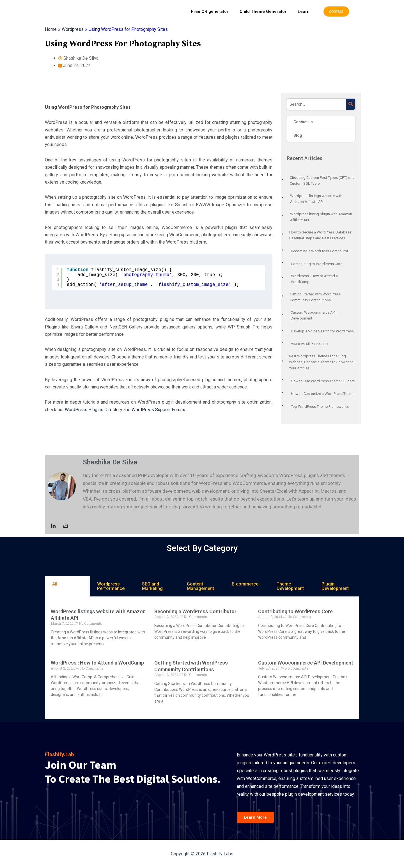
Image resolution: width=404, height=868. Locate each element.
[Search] (351, 104)
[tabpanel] (202, 658)
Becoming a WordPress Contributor (195, 611)
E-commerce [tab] (245, 584)
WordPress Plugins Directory (94, 410)
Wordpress (73, 29)
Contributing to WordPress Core (295, 611)
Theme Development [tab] (290, 586)
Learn (304, 11)
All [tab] (55, 584)
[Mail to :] (66, 526)
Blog (298, 135)
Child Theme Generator (263, 11)
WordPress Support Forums (159, 410)
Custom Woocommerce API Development (306, 663)
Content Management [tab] (200, 586)
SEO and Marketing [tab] (152, 586)
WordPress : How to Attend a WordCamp (97, 663)
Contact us (303, 122)
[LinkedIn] (53, 526)
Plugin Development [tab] (335, 586)
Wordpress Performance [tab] (111, 586)
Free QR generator (210, 11)
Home (51, 29)
